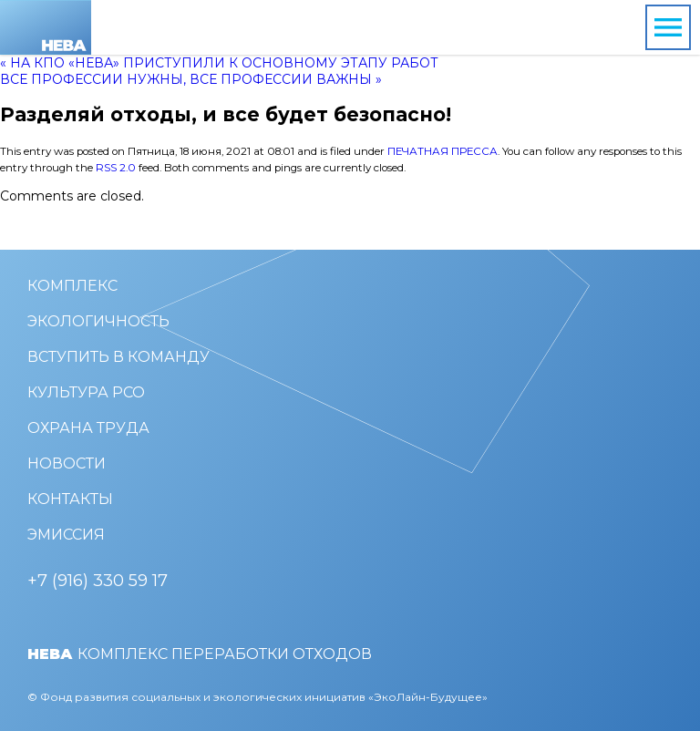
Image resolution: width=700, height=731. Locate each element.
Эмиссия (66, 535)
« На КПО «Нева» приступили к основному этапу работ (219, 63)
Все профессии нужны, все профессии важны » (191, 79)
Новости (67, 463)
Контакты (70, 499)
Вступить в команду (118, 357)
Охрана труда (88, 428)
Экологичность (98, 321)
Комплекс (72, 286)
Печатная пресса (443, 151)
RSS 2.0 (116, 168)
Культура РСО (86, 392)
